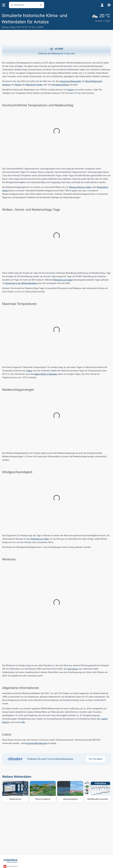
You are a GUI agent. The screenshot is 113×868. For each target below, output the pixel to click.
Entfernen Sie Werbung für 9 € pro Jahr (56, 51)
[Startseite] (11, 861)
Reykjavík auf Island (63, 280)
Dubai (29, 371)
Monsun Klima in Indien (80, 187)
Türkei (13, 27)
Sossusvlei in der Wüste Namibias (21, 283)
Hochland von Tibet (39, 539)
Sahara (18, 85)
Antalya (5, 27)
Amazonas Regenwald (70, 81)
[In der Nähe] (41, 5)
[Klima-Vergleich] (43, 792)
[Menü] (4, 5)
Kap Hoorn (73, 669)
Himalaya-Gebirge (60, 85)
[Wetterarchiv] (15, 792)
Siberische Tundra (34, 85)
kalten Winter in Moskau (46, 374)
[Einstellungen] (109, 5)
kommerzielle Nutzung (36, 743)
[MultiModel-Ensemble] (98, 792)
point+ (105, 719)
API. (23, 722)
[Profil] (102, 5)
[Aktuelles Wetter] (102, 21)
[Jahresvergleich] (70, 792)
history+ (71, 90)
